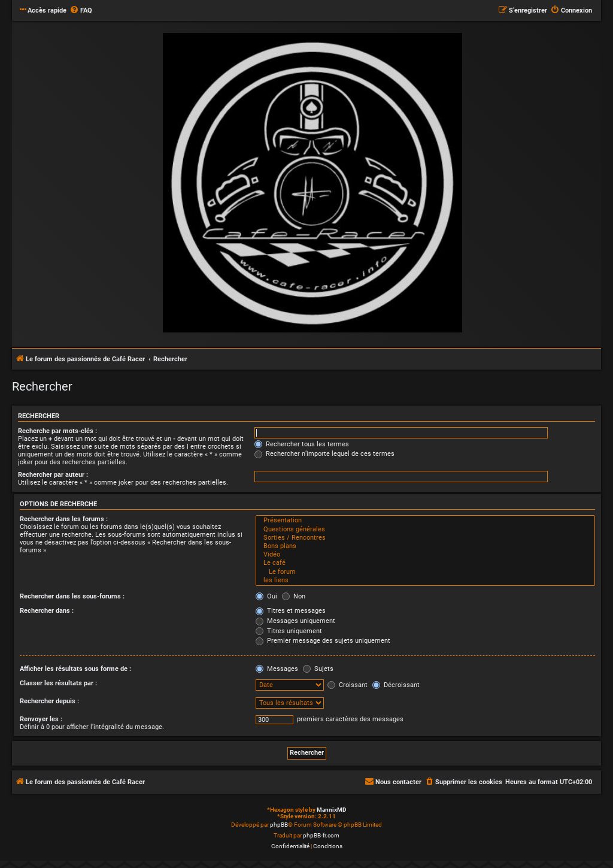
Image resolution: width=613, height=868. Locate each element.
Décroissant (396, 685)
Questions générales (425, 530)
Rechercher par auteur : (53, 475)
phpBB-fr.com (321, 835)
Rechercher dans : (47, 611)
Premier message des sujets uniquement (323, 641)
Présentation (425, 521)
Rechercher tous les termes (302, 444)
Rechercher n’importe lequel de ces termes (324, 454)
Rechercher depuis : (49, 701)
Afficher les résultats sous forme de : (75, 669)
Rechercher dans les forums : (64, 519)
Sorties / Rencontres (425, 538)
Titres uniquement (289, 631)
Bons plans (425, 546)
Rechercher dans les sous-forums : (72, 596)
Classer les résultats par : (58, 683)
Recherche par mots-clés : (57, 431)
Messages (277, 669)
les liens (425, 580)
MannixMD (332, 810)
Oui (266, 596)
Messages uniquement (295, 621)
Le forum (425, 572)
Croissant (348, 685)
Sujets (318, 669)
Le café (425, 563)
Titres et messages (291, 611)
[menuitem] (81, 11)
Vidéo (425, 555)
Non (294, 596)
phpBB (279, 825)
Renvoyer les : (41, 719)
